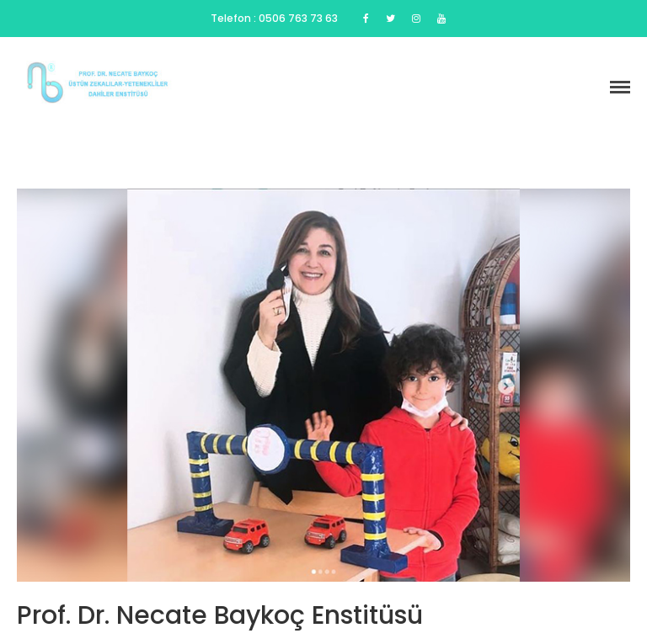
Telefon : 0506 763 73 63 (274, 18)
